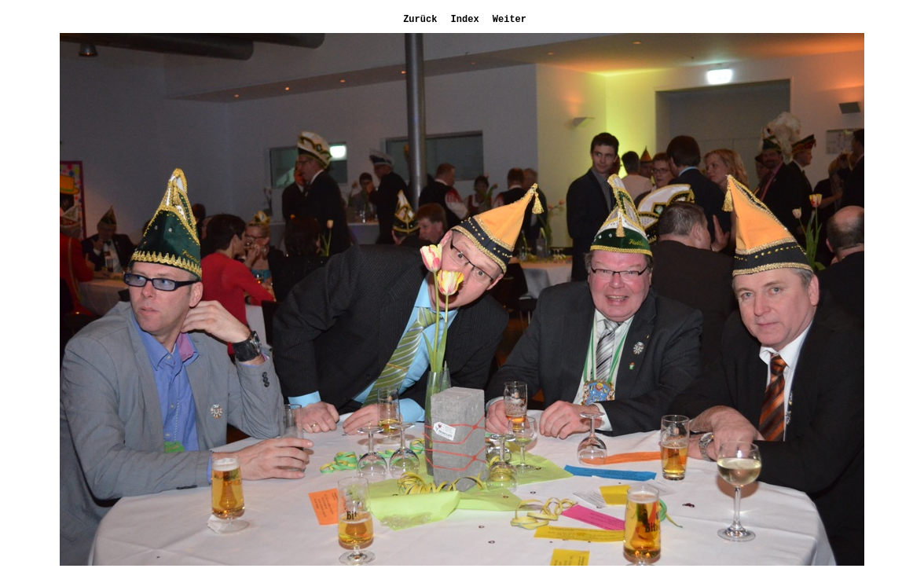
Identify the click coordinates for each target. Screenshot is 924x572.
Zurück (417, 20)
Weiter (507, 20)
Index (462, 20)
